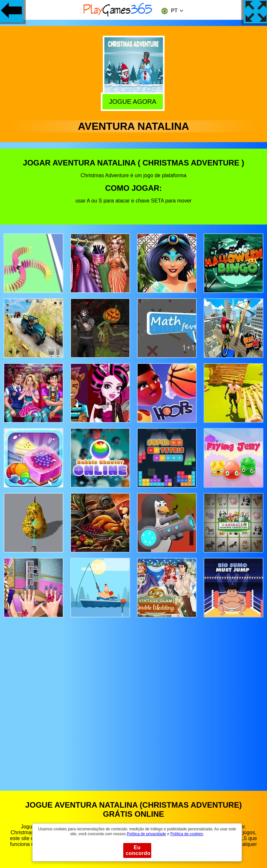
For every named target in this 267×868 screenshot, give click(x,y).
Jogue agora (134, 101)
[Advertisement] (134, 698)
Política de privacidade (147, 834)
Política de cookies (187, 834)
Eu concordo (138, 850)
